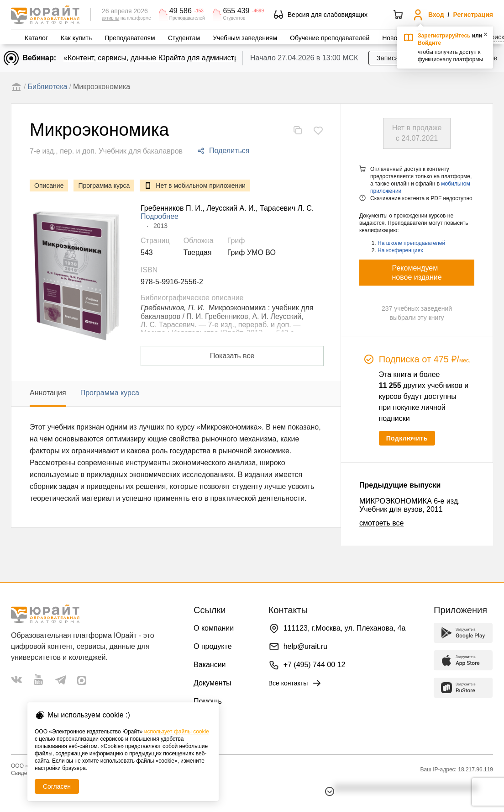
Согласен (57, 786)
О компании (214, 628)
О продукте (213, 646)
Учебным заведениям (245, 38)
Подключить (407, 438)
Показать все (232, 356)
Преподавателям (130, 38)
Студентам (184, 38)
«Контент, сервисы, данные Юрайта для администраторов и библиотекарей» (194, 58)
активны (110, 18)
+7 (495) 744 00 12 (315, 665)
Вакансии (210, 665)
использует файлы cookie (177, 732)
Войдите (429, 43)
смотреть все (381, 523)
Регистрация (473, 15)
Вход (436, 15)
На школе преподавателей (411, 243)
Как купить (76, 38)
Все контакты (296, 683)
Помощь (208, 701)
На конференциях (400, 250)
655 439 (236, 11)
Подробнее (160, 216)
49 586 (181, 11)
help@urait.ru (305, 646)
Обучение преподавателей (330, 38)
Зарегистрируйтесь (444, 36)
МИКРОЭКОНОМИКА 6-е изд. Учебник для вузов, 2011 (410, 505)
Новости (394, 38)
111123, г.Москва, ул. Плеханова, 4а (345, 628)
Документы (212, 683)
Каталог (36, 38)
